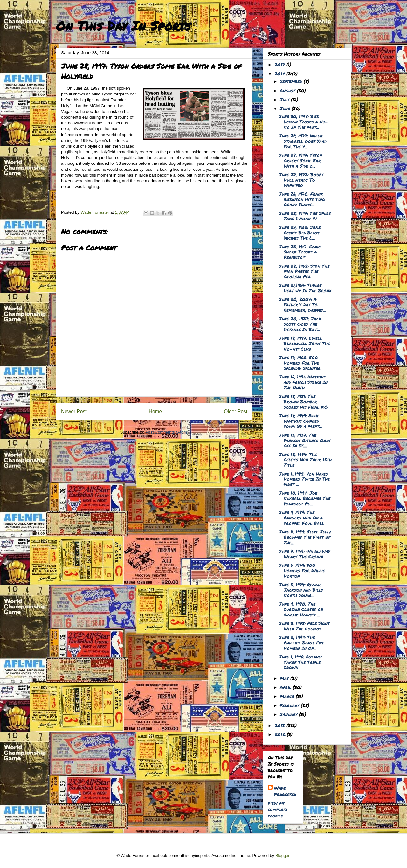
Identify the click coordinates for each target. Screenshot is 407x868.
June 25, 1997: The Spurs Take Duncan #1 (305, 216)
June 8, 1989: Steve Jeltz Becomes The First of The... (305, 537)
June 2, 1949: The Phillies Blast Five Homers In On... (302, 642)
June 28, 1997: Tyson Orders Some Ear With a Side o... (300, 160)
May (285, 678)
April (286, 687)
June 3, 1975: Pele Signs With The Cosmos (304, 626)
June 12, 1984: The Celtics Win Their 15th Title (305, 460)
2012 (281, 734)
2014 (281, 73)
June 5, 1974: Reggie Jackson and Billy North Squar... (301, 590)
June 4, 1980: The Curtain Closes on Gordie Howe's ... (301, 609)
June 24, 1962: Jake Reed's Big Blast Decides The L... (300, 233)
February (290, 705)
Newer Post (74, 411)
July (285, 99)
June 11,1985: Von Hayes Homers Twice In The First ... (304, 479)
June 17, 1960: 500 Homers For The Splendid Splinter (300, 363)
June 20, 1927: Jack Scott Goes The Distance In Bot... (300, 324)
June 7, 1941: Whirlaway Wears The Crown (304, 554)
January (289, 714)
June (286, 108)
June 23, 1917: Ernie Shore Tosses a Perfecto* (300, 252)
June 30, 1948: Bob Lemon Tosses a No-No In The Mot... (304, 122)
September (292, 81)
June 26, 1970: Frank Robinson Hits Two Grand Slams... (302, 199)
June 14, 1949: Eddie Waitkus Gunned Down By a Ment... (300, 421)
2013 (281, 725)
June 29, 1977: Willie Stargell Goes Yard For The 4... (303, 141)
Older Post (236, 411)
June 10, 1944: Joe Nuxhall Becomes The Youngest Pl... (305, 498)
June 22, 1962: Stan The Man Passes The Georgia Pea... (304, 271)
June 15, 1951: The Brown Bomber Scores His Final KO (303, 401)
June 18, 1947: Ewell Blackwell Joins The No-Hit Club (304, 343)
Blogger (282, 855)
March (288, 696)
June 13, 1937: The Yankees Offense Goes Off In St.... (305, 440)
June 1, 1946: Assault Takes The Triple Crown (301, 662)
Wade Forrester (285, 791)
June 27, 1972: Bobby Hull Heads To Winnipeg (301, 180)
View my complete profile (278, 809)
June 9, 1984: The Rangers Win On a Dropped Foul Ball (301, 517)
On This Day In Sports (123, 26)
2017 (281, 64)
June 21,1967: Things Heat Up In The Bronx (305, 288)
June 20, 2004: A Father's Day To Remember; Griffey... (302, 304)
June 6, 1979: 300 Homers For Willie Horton (302, 570)
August (288, 90)
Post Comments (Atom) (167, 432)
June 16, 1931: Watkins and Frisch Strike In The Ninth (303, 382)
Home (155, 411)
